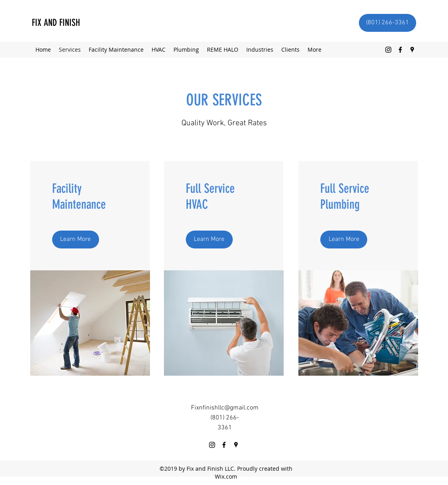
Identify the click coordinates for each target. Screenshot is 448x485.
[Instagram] (388, 50)
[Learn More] (76, 240)
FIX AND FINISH (56, 23)
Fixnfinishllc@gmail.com (225, 408)
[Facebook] (400, 50)
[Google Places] (412, 50)
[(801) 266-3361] (388, 23)
